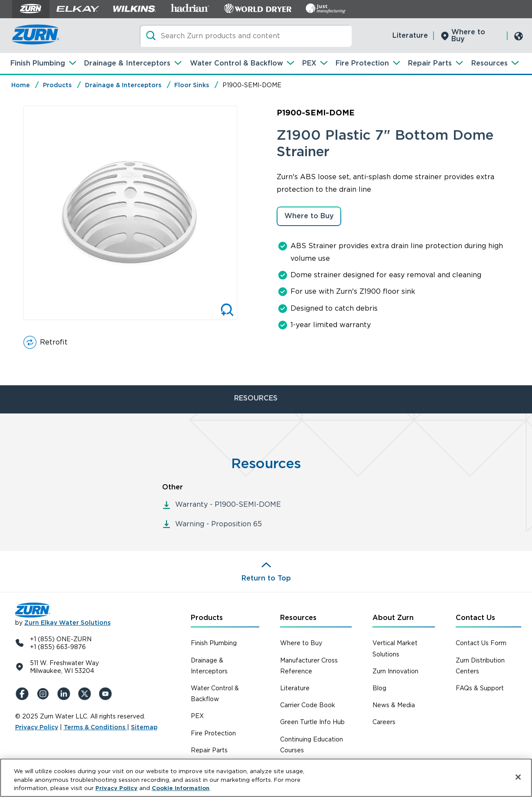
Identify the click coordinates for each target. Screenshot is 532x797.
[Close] (518, 777)
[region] (266, 778)
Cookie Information (181, 788)
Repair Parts (430, 63)
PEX (309, 63)
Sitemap (144, 727)
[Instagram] (45, 694)
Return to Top (266, 578)
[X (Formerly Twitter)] (86, 694)
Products (57, 85)
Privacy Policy (37, 727)
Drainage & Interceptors (127, 63)
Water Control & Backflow (237, 63)
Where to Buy (468, 35)
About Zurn (393, 618)
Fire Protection (362, 63)
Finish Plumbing (38, 63)
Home (21, 85)
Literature (410, 35)
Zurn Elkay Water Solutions (67, 623)
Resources (490, 63)
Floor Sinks (192, 85)
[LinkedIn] (65, 694)
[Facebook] (24, 694)
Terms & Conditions (95, 727)
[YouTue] (107, 694)
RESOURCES (256, 398)
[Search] (246, 36)
